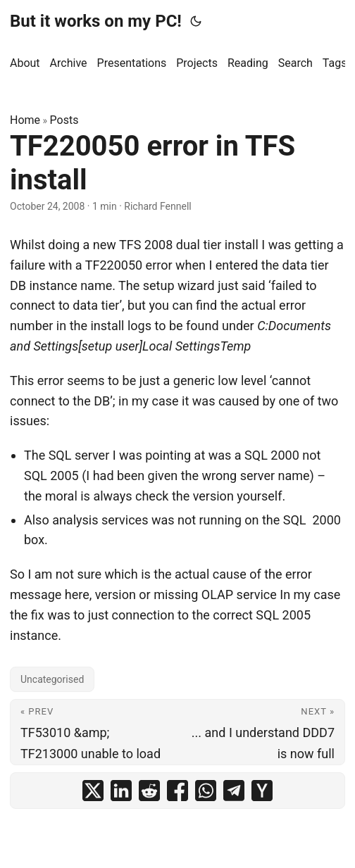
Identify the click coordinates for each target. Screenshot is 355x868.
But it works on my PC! (96, 21)
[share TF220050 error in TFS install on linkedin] (121, 791)
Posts (64, 120)
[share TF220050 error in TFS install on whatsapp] (206, 791)
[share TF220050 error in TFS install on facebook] (177, 791)
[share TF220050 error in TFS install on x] (93, 791)
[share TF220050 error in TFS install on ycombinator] (262, 791)
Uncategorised (52, 679)
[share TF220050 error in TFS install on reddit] (149, 791)
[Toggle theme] (196, 21)
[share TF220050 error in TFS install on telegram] (234, 791)
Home (25, 120)
